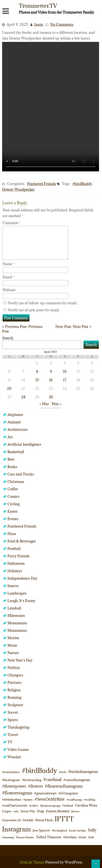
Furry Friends (18, 556)
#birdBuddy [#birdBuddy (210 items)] (39, 771)
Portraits (14, 683)
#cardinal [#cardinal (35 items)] (52, 780)
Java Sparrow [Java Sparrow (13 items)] (41, 830)
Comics (13, 497)
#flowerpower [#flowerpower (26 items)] (14, 786)
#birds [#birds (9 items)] (63, 772)
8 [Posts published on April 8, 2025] (37, 371)
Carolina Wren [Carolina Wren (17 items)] (86, 805)
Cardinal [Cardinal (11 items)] (68, 806)
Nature (13, 653)
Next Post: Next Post (72, 327)
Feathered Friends (42, 184)
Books (12, 467)
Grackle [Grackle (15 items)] (28, 820)
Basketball (16, 452)
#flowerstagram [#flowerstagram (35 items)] (17, 793)
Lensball (14, 608)
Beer (11, 459)
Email (8, 277)
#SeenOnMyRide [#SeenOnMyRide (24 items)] (50, 799)
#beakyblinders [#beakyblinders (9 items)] (11, 772)
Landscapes (17, 593)
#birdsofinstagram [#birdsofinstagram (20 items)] (83, 772)
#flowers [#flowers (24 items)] (35, 786)
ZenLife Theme (32, 862)
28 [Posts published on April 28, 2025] (23, 397)
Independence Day (22, 578)
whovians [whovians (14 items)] (70, 837)
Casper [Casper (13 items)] (7, 811)
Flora (12, 534)
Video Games (18, 750)
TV (10, 742)
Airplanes (15, 415)
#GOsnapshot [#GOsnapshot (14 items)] (68, 793)
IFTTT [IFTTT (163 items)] (64, 819)
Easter (13, 511)
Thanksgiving (18, 727)
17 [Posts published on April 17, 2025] (65, 380)
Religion (14, 690)
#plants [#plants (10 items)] (28, 800)
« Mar (44, 404)
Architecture (17, 430)
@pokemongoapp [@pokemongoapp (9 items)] (50, 806)
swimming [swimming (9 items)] (8, 837)
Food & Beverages (22, 541)
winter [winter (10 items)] (82, 837)
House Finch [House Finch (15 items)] (44, 820)
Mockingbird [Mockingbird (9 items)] (60, 830)
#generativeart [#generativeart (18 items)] (45, 793)
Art (10, 437)
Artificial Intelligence (24, 444)
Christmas (16, 482)
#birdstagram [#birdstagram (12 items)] (11, 780)
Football (14, 549)
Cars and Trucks (21, 474)
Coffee (13, 489)
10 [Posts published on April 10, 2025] (65, 371)
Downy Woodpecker (18, 189)
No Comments (62, 24)
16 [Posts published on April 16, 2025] (51, 380)
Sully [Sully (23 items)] (92, 830)
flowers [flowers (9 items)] (75, 811)
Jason (39, 24)
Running (14, 697)
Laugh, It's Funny (21, 601)
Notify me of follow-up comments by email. (42, 303)
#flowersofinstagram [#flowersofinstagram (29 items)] (64, 786)
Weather (14, 757)
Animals (14, 422)
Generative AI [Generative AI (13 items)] (11, 820)
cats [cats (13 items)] (16, 811)
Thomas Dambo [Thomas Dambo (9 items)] (25, 837)
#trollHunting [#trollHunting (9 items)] (74, 800)
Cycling (13, 504)
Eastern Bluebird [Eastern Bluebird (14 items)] (58, 811)
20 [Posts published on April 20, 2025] (9, 388)
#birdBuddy (82, 184)
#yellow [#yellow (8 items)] (34, 806)
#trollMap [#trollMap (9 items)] (90, 800)
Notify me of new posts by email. (34, 310)
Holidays (15, 571)
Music (12, 645)
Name (9, 264)
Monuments (17, 623)
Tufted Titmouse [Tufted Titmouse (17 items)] (49, 837)
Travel (13, 735)
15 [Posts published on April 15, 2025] (37, 380)
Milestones (16, 616)
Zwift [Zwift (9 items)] (91, 837)
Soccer (13, 712)
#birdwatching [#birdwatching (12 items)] (32, 780)
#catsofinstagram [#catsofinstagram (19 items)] (77, 780)
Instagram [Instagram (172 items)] (16, 829)
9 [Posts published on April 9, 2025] (51, 371)
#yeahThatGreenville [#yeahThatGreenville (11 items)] (15, 806)
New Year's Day (20, 660)
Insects (13, 586)
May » (57, 404)
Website (9, 290)
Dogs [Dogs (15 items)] (41, 811)
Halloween (16, 563)
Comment (12, 223)
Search (8, 338)
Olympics (15, 675)
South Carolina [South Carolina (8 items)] (77, 831)
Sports (13, 720)
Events (13, 519)
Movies (13, 638)
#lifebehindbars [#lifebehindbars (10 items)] (12, 800)
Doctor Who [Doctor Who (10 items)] (28, 811)
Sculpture (15, 705)
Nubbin (14, 668)
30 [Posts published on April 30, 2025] (51, 397)
